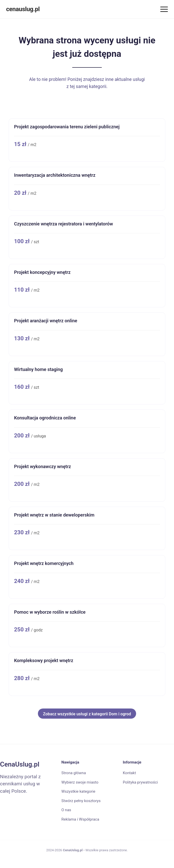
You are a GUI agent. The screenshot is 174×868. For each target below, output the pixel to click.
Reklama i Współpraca (80, 819)
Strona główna (74, 773)
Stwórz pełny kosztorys (81, 801)
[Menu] (164, 9)
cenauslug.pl (23, 9)
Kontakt (129, 773)
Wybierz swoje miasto (80, 782)
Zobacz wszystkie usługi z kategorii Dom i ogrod (87, 714)
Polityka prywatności (140, 782)
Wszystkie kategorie (78, 791)
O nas (66, 810)
